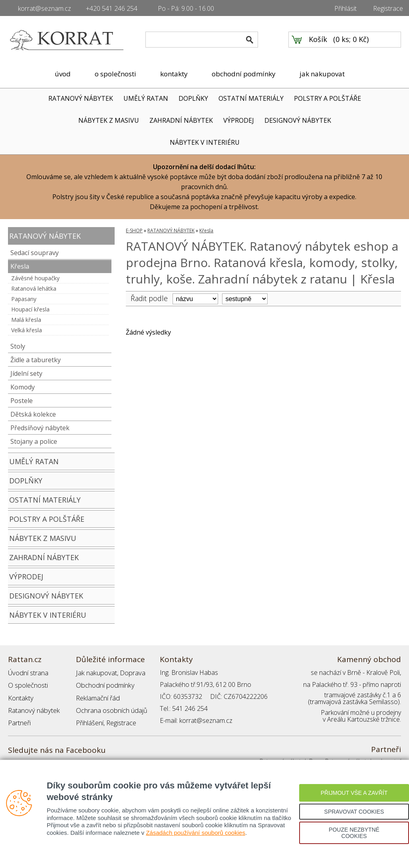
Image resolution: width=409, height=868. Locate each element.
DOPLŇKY (193, 98)
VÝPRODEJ (239, 120)
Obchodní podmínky (104, 684)
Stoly (18, 346)
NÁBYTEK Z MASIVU (109, 120)
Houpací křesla (30, 309)
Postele (22, 401)
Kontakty (20, 696)
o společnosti (115, 74)
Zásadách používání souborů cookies (196, 833)
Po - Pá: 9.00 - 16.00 (186, 8)
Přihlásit (345, 8)
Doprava (130, 672)
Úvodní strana (28, 672)
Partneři (19, 720)
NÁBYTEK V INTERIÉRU (205, 142)
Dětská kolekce (33, 414)
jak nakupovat (322, 74)
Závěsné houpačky (35, 278)
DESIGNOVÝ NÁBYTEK (298, 120)
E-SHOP (134, 230)
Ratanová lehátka (34, 288)
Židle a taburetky (36, 360)
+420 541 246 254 (112, 8)
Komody (23, 387)
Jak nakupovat (95, 672)
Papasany (24, 299)
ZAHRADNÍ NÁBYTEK (181, 120)
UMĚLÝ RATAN (146, 98)
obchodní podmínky (244, 74)
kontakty (174, 74)
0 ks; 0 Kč (351, 40)
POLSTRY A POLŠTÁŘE (328, 98)
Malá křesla (26, 320)
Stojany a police (34, 441)
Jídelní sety (26, 373)
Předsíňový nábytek (40, 428)
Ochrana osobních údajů (111, 708)
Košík (318, 40)
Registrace (388, 8)
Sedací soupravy (35, 253)
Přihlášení (89, 720)
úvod (63, 74)
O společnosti (28, 684)
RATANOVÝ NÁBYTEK (81, 98)
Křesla (20, 266)
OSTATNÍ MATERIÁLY (251, 98)
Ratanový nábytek (33, 708)
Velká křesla (27, 330)
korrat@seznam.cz (45, 8)
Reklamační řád (97, 696)
